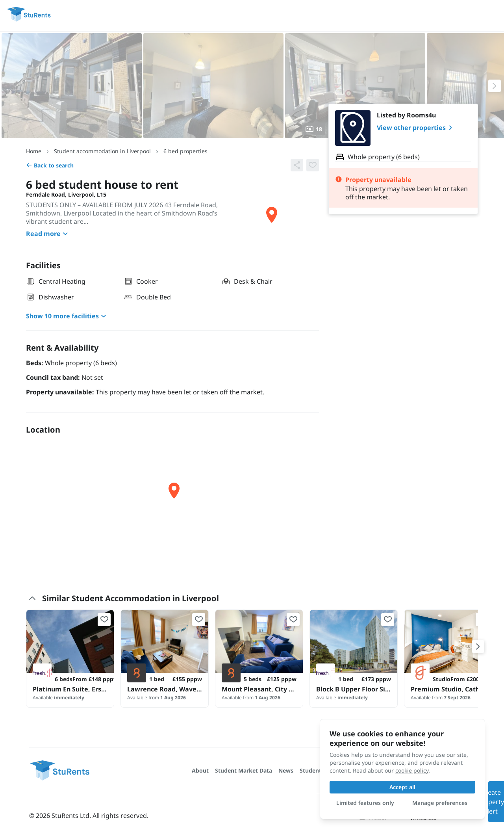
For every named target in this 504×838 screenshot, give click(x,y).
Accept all (402, 787)
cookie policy (412, 770)
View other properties (416, 128)
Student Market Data (244, 770)
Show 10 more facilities (67, 316)
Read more (48, 234)
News (286, 770)
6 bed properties (185, 151)
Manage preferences (440, 803)
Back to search (50, 165)
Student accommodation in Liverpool (102, 151)
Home (34, 151)
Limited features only (365, 803)
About (200, 770)
